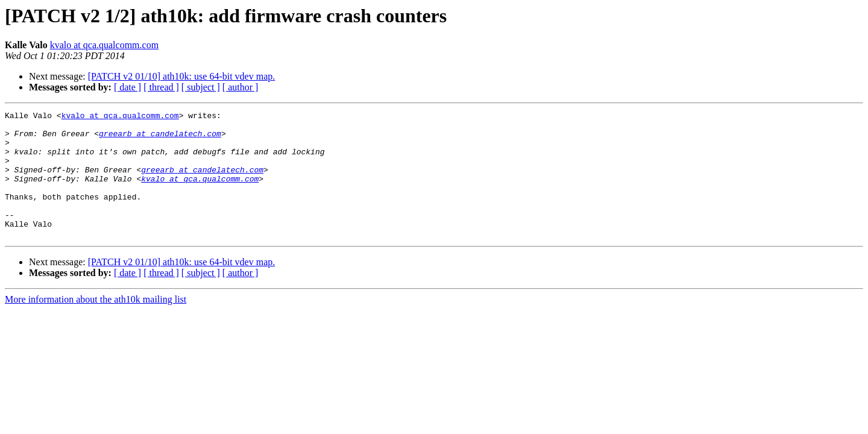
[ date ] (127, 87)
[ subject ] (201, 87)
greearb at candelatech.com (160, 139)
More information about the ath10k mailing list (96, 325)
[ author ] (241, 87)
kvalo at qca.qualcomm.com (104, 45)
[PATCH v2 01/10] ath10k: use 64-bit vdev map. (182, 76)
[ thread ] (161, 87)
